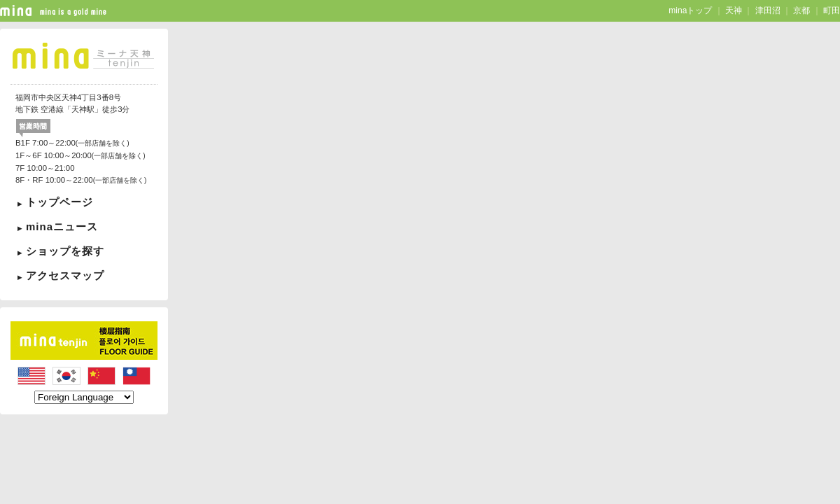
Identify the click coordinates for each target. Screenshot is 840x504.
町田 (832, 10)
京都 (801, 10)
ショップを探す (65, 251)
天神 (734, 10)
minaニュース (62, 226)
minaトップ (690, 10)
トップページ (59, 202)
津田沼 (768, 10)
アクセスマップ (65, 275)
